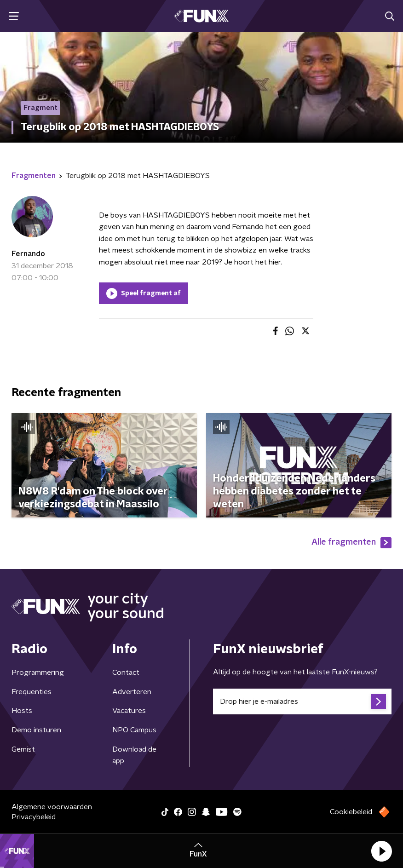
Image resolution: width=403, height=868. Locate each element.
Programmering (38, 673)
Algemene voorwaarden (52, 807)
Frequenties (32, 692)
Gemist (23, 749)
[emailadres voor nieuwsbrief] (302, 701)
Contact (126, 673)
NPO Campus (134, 730)
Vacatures (129, 711)
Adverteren (132, 692)
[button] (381, 851)
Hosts (22, 711)
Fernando (28, 254)
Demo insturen (36, 730)
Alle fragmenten (351, 543)
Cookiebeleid (351, 812)
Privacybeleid (34, 817)
